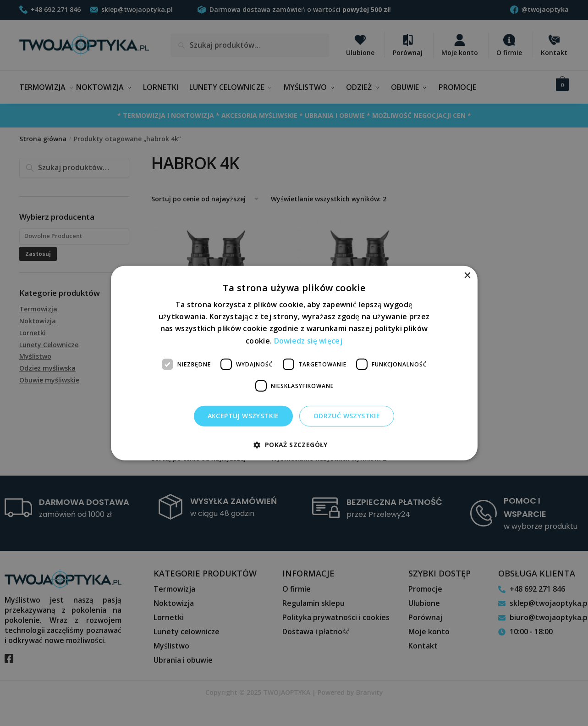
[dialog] (294, 363)
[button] (294, 445)
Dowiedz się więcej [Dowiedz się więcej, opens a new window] (308, 340)
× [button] (467, 275)
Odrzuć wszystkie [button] (347, 416)
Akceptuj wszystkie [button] (243, 416)
